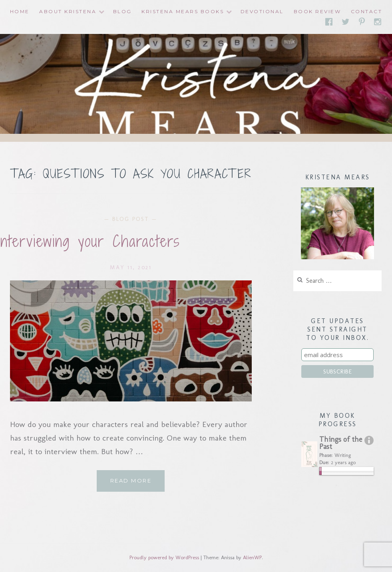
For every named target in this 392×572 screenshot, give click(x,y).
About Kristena (68, 11)
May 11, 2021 (131, 267)
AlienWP (252, 557)
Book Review (317, 11)
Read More (138, 484)
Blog (122, 11)
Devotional (262, 11)
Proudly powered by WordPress (164, 557)
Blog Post (131, 219)
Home (20, 11)
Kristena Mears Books (183, 11)
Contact (367, 11)
